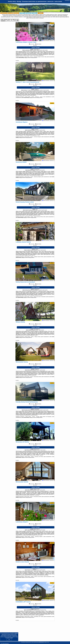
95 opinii (41, 611)
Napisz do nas (47, 642)
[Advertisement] (35, 632)
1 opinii (41, 491)
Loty (22, 13)
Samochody (28, 13)
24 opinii (42, 211)
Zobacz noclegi (36, 48)
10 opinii (40, 131)
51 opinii (44, 411)
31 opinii (41, 371)
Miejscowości (16, 13)
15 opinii (44, 91)
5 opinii (41, 571)
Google (16, 633)
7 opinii (40, 331)
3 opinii (41, 251)
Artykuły (41, 13)
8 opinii (43, 51)
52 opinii (43, 291)
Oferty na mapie (10, 13)
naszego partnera (34, 58)
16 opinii (40, 171)
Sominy (52, 23)
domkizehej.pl (67, 1)
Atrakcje (34, 13)
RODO (12, 638)
